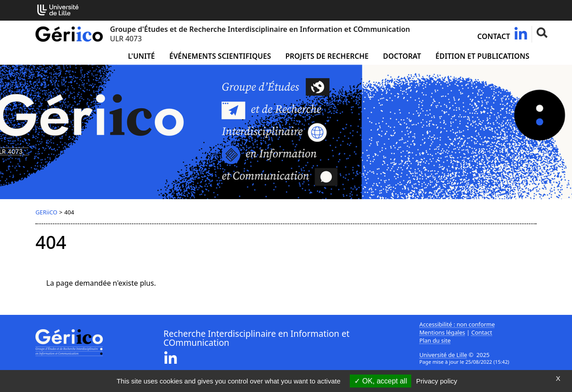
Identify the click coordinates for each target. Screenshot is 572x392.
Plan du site (435, 340)
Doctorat (402, 56)
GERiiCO (46, 212)
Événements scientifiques (220, 56)
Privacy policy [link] (437, 381)
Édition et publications (482, 56)
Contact (494, 36)
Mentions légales (442, 332)
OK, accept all (381, 381)
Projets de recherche (327, 56)
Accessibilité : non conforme (457, 324)
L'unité (141, 56)
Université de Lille (443, 355)
